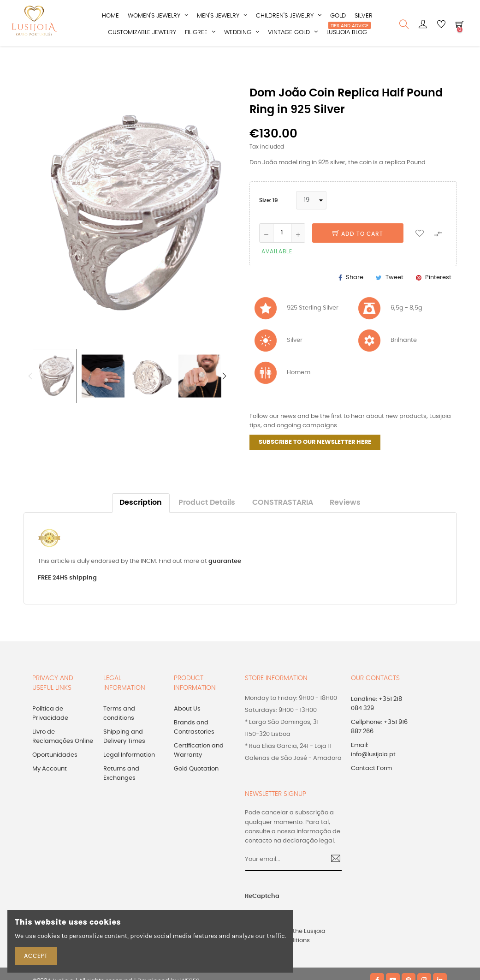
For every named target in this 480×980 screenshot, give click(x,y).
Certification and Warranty (199, 772)
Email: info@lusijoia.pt (373, 772)
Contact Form (371, 790)
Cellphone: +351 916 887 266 (379, 749)
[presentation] (325, 923)
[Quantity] (282, 254)
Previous (30, 398)
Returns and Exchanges (121, 795)
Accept (36, 956)
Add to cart (358, 255)
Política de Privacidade (50, 735)
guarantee (225, 583)
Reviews (345, 524)
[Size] (311, 221)
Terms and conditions (119, 735)
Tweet (394, 299)
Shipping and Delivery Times (124, 758)
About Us (187, 731)
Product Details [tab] (207, 524)
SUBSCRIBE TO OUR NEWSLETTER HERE (315, 464)
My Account (50, 791)
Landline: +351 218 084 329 (376, 726)
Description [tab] (141, 524)
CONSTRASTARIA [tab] (283, 524)
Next (224, 398)
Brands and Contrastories (194, 749)
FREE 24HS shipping (67, 600)
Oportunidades (55, 777)
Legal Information (129, 777)
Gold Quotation (196, 791)
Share (355, 299)
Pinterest (438, 299)
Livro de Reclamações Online (63, 758)
